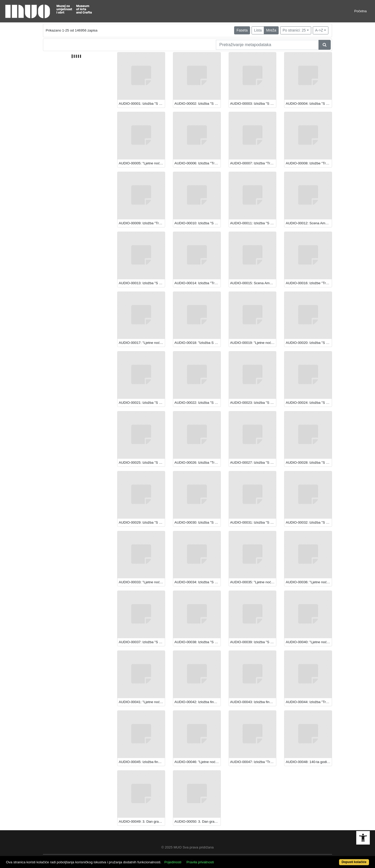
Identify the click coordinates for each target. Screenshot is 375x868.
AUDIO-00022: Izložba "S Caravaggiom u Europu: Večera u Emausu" (198, 403)
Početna (360, 11)
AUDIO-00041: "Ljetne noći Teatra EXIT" (142, 702)
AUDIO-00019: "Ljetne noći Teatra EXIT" (253, 343)
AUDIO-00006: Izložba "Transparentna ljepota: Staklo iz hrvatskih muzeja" (198, 163)
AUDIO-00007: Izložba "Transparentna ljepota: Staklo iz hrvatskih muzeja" (253, 163)
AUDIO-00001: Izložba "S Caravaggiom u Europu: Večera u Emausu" (142, 104)
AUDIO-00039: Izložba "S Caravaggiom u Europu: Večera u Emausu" (253, 642)
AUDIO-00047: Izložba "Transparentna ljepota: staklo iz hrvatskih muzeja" (253, 762)
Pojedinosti (173, 862)
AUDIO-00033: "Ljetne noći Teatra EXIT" (142, 582)
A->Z (319, 30)
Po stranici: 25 (294, 30)
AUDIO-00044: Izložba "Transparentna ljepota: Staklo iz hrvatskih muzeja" (309, 702)
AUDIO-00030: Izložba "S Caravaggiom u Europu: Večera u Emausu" (198, 522)
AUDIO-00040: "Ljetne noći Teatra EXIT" (309, 642)
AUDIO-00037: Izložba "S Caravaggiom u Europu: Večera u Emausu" (142, 642)
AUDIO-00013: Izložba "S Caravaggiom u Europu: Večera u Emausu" (142, 283)
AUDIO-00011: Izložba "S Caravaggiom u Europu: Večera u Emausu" (253, 223)
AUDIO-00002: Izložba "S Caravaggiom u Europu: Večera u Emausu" (198, 104)
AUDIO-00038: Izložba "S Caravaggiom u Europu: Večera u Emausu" (198, 642)
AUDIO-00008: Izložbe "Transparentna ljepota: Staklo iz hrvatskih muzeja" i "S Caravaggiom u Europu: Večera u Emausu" (309, 163)
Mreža (271, 30)
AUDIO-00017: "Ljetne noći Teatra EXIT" (142, 343)
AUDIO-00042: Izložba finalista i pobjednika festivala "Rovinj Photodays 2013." (198, 702)
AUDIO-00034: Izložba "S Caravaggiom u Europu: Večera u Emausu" (198, 582)
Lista (258, 30)
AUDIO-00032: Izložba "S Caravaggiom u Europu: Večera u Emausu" (309, 522)
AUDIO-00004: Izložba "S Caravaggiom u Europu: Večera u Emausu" (309, 104)
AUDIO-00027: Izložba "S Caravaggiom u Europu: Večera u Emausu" (253, 463)
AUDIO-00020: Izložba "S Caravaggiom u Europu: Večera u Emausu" (309, 343)
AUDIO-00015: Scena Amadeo (253, 283)
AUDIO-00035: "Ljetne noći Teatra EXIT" (253, 582)
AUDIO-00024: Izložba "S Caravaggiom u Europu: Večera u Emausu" (309, 403)
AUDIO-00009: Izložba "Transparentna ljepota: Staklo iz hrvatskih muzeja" (142, 223)
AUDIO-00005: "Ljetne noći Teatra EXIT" (142, 163)
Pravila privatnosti (200, 862)
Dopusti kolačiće (354, 862)
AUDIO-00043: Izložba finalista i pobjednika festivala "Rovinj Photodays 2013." (253, 702)
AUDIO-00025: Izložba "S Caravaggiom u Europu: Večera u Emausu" (142, 463)
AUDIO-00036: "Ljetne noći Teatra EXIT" (309, 582)
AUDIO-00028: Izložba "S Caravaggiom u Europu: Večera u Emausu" (309, 463)
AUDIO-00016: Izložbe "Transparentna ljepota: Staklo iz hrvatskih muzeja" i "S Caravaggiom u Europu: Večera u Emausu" (309, 283)
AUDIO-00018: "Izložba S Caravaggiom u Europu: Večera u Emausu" (198, 343)
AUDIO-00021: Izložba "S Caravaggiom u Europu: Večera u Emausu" (142, 403)
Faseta (242, 30)
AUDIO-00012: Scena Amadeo (309, 223)
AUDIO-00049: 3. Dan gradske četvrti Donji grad (142, 822)
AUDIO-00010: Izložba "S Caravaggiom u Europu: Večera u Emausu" (198, 223)
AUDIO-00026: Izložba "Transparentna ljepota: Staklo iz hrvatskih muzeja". (198, 463)
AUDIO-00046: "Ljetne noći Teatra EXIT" (198, 762)
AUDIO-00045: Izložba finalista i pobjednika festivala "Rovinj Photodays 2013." (142, 762)
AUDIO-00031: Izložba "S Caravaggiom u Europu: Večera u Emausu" (253, 522)
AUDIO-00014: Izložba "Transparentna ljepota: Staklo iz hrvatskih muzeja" (198, 283)
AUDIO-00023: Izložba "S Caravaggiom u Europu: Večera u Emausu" (253, 403)
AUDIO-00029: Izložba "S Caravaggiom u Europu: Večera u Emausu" (142, 522)
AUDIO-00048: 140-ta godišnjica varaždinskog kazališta (309, 762)
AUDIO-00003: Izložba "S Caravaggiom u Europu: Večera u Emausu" (253, 104)
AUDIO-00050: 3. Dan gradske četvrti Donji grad (198, 822)
